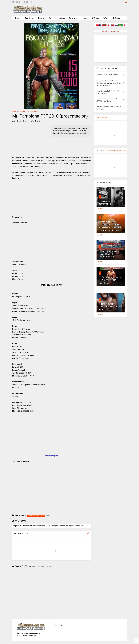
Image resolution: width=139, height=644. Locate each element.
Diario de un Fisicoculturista (111, 31)
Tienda (95, 18)
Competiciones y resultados (29, 111)
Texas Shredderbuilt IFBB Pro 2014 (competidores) (108, 254)
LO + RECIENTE (103, 118)
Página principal (58, 625)
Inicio (14, 111)
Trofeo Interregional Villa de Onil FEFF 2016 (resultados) (111, 280)
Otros (85, 18)
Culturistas (74, 18)
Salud (52, 18)
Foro (106, 18)
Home (17, 18)
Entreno (42, 18)
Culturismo (30, 18)
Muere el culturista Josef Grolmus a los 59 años (110, 307)
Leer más (100, 209)
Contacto (117, 18)
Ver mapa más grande (52, 456)
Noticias (62, 18)
